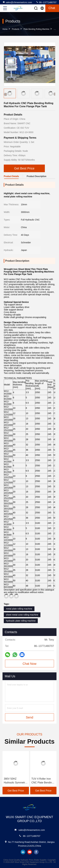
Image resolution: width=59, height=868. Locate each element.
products (15, 29)
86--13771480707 (46, 2)
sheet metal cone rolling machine (22, 615)
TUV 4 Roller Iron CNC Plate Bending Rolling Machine (42, 781)
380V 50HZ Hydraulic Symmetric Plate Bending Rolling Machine (15, 781)
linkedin (23, 852)
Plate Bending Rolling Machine (36, 29)
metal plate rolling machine (19, 609)
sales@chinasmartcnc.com (17, 2)
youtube (30, 852)
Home (5, 29)
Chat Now (30, 664)
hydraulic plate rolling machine (21, 621)
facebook (36, 852)
